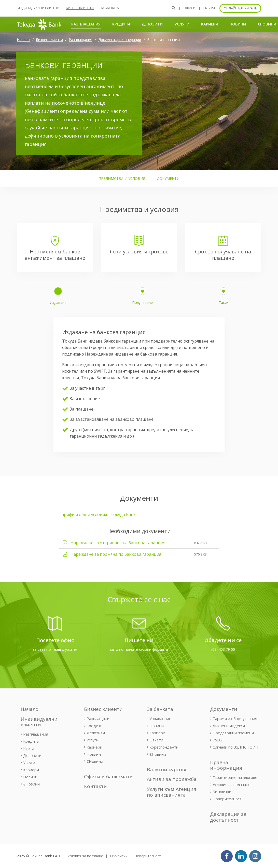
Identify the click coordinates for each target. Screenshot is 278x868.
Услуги (182, 24)
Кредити (121, 24)
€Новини (267, 24)
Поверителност (227, 799)
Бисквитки (222, 792)
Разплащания (86, 24)
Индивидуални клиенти (39, 8)
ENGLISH (210, 8)
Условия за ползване (232, 784)
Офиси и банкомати (108, 777)
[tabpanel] (139, 371)
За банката (109, 8)
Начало (23, 40)
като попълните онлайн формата (139, 649)
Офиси (190, 8)
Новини (238, 24)
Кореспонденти (164, 747)
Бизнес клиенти (80, 8)
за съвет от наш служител (55, 649)
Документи (224, 709)
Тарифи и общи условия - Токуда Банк (97, 514)
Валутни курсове (167, 769)
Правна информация (226, 765)
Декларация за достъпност (228, 817)
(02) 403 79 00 (223, 649)
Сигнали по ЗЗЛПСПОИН (235, 747)
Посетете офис (55, 640)
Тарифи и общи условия (235, 718)
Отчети (156, 740)
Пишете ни (139, 640)
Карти (29, 748)
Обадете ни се (223, 640)
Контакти (95, 786)
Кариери (210, 24)
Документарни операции (120, 40)
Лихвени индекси (229, 726)
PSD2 (217, 740)
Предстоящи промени (233, 733)
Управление (160, 718)
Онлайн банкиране (240, 8)
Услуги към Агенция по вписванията (172, 792)
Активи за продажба (172, 779)
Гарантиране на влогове (235, 777)
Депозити (152, 24)
